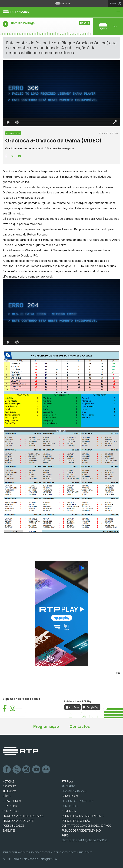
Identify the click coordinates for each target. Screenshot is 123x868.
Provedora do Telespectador (23, 816)
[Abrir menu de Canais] (108, 26)
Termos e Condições (65, 852)
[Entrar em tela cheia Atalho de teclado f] (115, 122)
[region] (61, 93)
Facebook (7, 770)
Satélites (9, 831)
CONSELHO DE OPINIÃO (76, 821)
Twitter (17, 770)
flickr (46, 770)
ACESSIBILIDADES (13, 826)
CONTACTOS (11, 811)
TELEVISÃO (9, 791)
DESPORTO (9, 786)
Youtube (36, 770)
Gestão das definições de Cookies (84, 840)
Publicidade (86, 852)
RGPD (65, 835)
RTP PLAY (67, 781)
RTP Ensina (10, 806)
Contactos (80, 726)
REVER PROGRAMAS (74, 791)
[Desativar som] (17, 122)
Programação (46, 726)
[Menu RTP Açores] (120, 12)
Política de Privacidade (15, 852)
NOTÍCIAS (8, 781)
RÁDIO (6, 796)
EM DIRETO (68, 786)
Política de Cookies (41, 852)
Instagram (26, 770)
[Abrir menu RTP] (61, 4)
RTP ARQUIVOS (12, 801)
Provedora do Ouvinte (18, 821)
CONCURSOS (70, 796)
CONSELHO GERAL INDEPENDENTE (83, 816)
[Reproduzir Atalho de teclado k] (8, 122)
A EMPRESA (69, 811)
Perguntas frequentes (78, 801)
